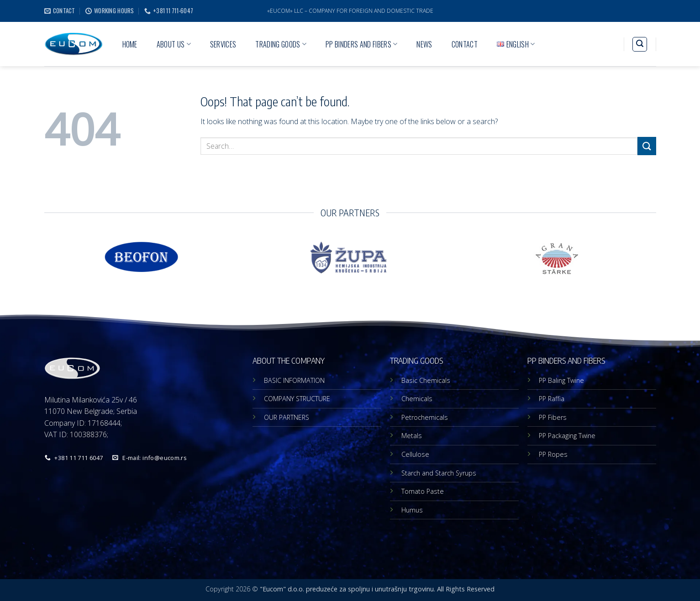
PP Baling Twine (561, 380)
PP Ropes (553, 454)
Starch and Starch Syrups (439, 473)
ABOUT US (174, 44)
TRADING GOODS (281, 44)
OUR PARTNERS (287, 417)
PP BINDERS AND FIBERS (361, 44)
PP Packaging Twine (567, 436)
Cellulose (415, 454)
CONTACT (465, 44)
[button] (640, 44)
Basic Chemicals (426, 380)
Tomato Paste (423, 491)
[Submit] (647, 146)
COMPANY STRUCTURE (297, 399)
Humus (412, 510)
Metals (412, 436)
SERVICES (223, 44)
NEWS (424, 44)
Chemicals (417, 399)
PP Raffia (552, 399)
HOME (130, 44)
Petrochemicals (425, 417)
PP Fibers (553, 417)
